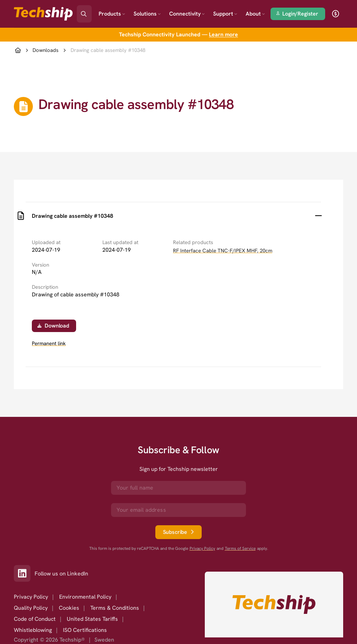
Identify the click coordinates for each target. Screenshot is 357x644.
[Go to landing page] (43, 14)
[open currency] (336, 14)
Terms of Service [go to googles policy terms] (240, 548)
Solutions (147, 14)
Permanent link (49, 344)
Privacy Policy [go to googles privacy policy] (202, 548)
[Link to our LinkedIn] (24, 573)
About (255, 14)
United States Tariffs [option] (92, 619)
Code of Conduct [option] (35, 619)
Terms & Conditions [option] (115, 608)
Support (225, 14)
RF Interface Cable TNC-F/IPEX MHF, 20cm (223, 251)
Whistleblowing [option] (33, 630)
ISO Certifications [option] (85, 630)
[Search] (89, 12)
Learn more (223, 34)
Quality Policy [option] (31, 608)
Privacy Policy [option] (31, 597)
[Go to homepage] (274, 605)
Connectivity (187, 14)
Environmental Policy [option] (85, 597)
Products (112, 14)
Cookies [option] (69, 608)
